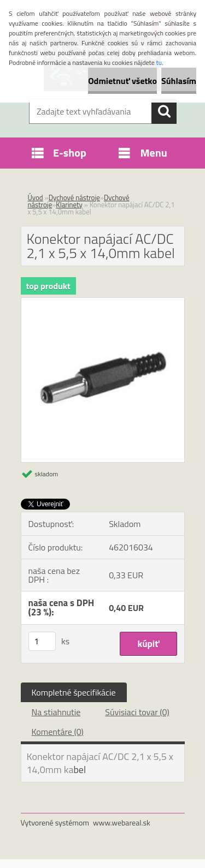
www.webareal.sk (122, 822)
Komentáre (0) (58, 732)
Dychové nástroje (74, 197)
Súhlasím (179, 81)
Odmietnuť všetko (122, 81)
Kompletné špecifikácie (74, 692)
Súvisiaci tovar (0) (137, 712)
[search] (164, 111)
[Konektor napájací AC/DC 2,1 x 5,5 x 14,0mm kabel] (103, 302)
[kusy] (42, 641)
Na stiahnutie (56, 712)
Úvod (36, 197)
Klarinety (69, 205)
